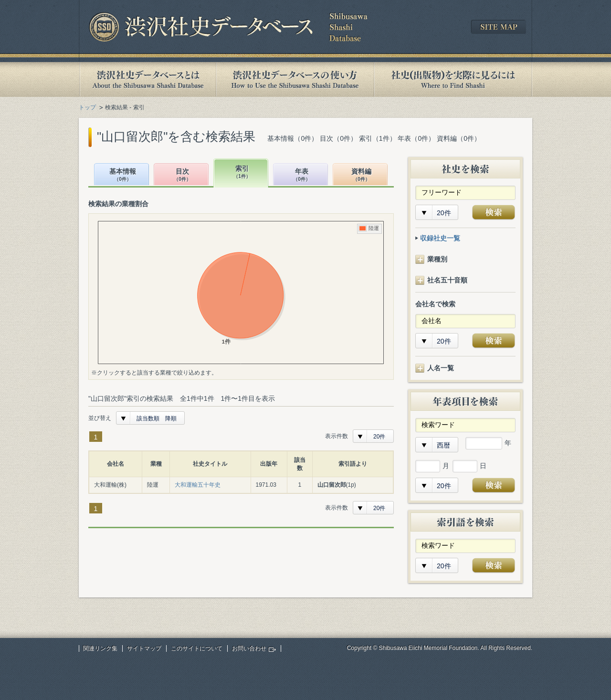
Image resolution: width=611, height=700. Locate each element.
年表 (302, 175)
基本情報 (123, 175)
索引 (242, 172)
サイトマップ (144, 648)
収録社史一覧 (440, 238)
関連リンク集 (100, 648)
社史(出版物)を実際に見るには (453, 79)
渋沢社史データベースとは (147, 79)
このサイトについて (197, 648)
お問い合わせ (249, 648)
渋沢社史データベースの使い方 (295, 79)
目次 (182, 175)
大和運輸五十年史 (198, 485)
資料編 (361, 175)
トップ (87, 107)
